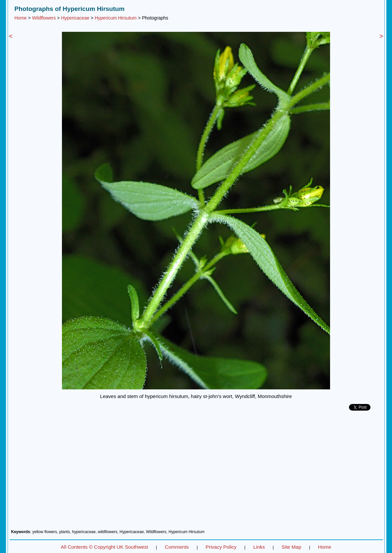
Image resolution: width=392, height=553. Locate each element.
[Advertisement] (196, 473)
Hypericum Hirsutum (116, 18)
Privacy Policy (221, 547)
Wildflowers (44, 18)
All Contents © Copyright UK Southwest (105, 547)
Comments (177, 547)
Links (259, 547)
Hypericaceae (75, 18)
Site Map (292, 547)
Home (21, 18)
